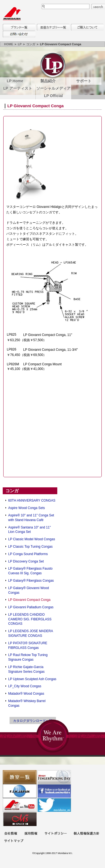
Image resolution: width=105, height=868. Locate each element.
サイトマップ (14, 841)
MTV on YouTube (20, 805)
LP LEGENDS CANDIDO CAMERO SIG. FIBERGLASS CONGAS (30, 619)
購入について (87, 27)
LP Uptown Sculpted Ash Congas (32, 679)
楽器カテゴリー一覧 (53, 27)
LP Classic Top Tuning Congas (30, 547)
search (98, 7)
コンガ (31, 44)
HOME (9, 44)
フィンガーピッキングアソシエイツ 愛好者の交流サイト (54, 777)
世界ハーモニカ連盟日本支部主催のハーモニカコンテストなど (20, 791)
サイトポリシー (56, 834)
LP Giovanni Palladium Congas (31, 607)
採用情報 (31, 834)
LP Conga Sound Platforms (28, 554)
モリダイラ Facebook (54, 791)
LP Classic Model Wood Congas (32, 539)
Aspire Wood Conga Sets (27, 508)
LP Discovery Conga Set (26, 561)
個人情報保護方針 (86, 834)
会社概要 (11, 834)
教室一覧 (20, 777)
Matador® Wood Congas (26, 694)
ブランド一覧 (19, 27)
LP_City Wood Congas (25, 686)
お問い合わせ (19, 34)
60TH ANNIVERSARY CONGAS (32, 501)
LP (20, 44)
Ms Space (20, 819)
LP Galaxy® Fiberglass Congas (31, 581)
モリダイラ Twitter (54, 805)
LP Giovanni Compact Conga (29, 600)
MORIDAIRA (12, 14)
